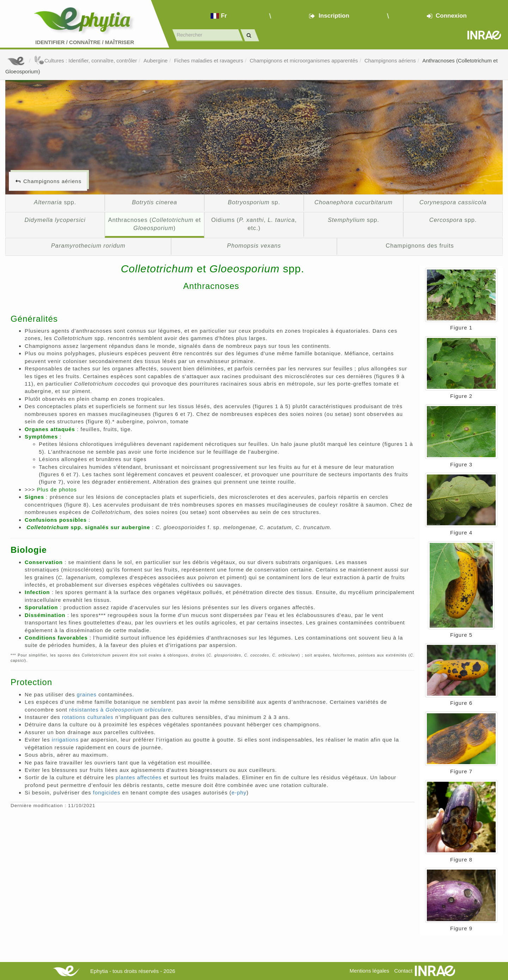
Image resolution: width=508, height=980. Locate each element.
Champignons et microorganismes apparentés (304, 61)
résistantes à (120, 710)
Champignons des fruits (420, 246)
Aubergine (156, 61)
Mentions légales (370, 971)
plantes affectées (139, 777)
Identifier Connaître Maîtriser (85, 42)
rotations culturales (88, 717)
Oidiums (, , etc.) (254, 224)
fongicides (107, 793)
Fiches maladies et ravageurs (208, 61)
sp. (254, 202)
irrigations (65, 740)
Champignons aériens (390, 61)
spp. (55, 202)
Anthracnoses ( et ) (155, 224)
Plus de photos (57, 489)
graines (87, 694)
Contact (403, 971)
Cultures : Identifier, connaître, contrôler (86, 61)
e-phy (239, 793)
